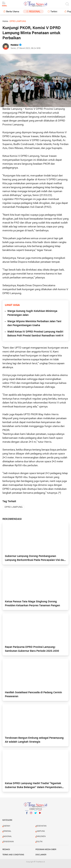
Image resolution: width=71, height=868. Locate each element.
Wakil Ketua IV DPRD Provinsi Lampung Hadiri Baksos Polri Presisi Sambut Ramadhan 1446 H (35, 334)
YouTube (40, 814)
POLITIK (39, 842)
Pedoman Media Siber (46, 850)
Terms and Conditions (13, 855)
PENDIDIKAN (8, 842)
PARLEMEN (41, 836)
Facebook (27, 814)
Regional (35, 12)
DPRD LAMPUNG (14, 507)
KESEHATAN (41, 826)
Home (5, 21)
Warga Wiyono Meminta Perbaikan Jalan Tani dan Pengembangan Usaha (34, 323)
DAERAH (7, 826)
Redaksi (6, 850)
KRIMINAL (7, 831)
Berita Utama (13, 12)
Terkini (54, 12)
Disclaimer (41, 855)
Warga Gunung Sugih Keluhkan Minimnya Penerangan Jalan (32, 313)
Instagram (31, 814)
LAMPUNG (40, 831)
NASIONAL (7, 836)
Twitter (35, 814)
